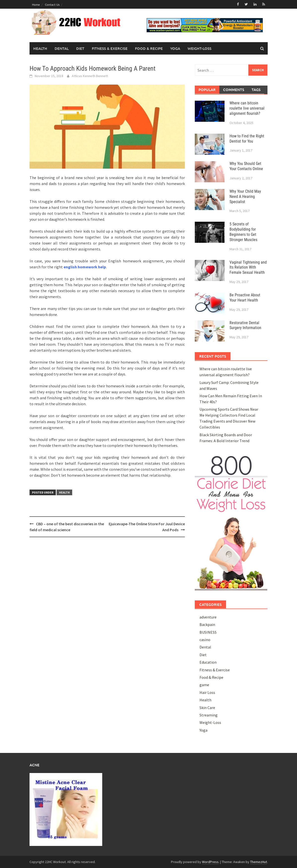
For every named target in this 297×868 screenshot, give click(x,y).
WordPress (210, 862)
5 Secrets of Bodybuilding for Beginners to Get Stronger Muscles (243, 232)
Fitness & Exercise (110, 48)
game (204, 685)
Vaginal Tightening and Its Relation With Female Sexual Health (248, 267)
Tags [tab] (256, 90)
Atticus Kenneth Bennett (90, 76)
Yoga (175, 48)
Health (40, 48)
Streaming (209, 715)
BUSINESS (208, 632)
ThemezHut (259, 862)
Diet (80, 48)
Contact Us (52, 4)
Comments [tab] (234, 90)
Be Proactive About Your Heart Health (245, 298)
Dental (62, 48)
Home (36, 4)
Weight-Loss (199, 48)
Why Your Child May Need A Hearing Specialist (245, 197)
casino (205, 640)
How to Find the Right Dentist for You (247, 139)
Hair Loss (207, 692)
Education (208, 662)
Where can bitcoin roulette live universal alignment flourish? (247, 108)
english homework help (85, 267)
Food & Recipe (149, 48)
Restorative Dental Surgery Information (245, 325)
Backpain (207, 624)
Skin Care (207, 708)
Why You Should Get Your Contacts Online (246, 166)
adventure (208, 617)
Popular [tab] (207, 90)
